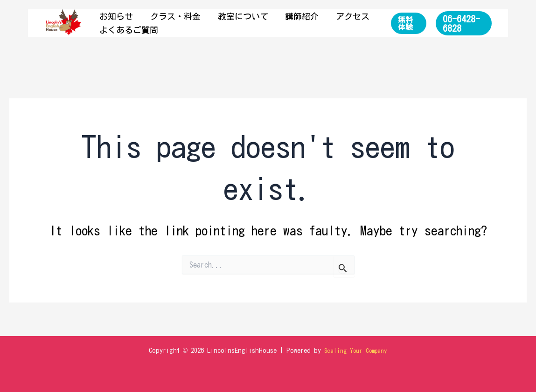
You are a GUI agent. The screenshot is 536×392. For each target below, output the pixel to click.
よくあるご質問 (125, 30)
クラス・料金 (164, 16)
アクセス (318, 16)
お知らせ (112, 16)
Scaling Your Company (356, 351)
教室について (223, 16)
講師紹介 (275, 16)
